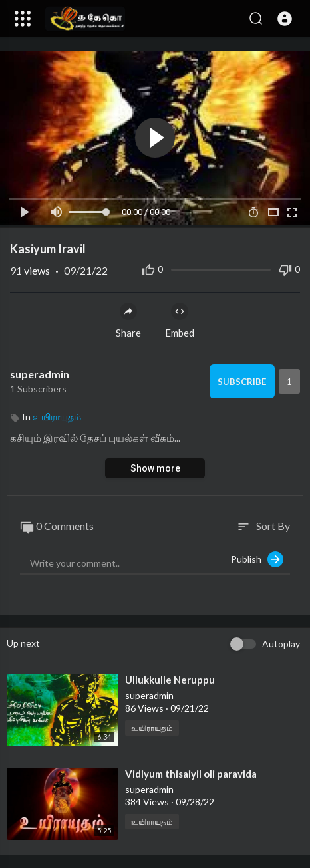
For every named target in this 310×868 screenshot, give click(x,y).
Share (128, 321)
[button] (285, 19)
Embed (180, 321)
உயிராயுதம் (57, 417)
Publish (257, 559)
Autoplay (281, 644)
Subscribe (242, 382)
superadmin (40, 374)
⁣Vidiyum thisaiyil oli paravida (191, 774)
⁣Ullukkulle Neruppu (170, 680)
